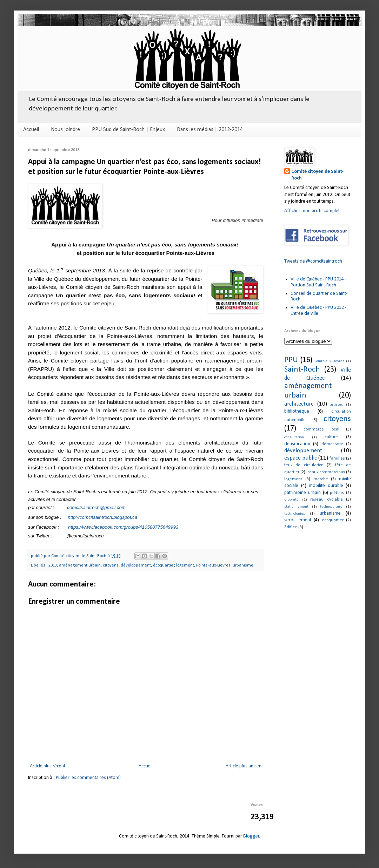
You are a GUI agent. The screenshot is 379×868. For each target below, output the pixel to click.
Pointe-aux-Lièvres (213, 565)
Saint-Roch (302, 370)
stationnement (296, 507)
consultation (294, 437)
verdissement (298, 520)
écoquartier (164, 565)
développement (136, 565)
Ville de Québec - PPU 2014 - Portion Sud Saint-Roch (318, 282)
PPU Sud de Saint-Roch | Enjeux (128, 130)
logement (185, 565)
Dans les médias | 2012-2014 (210, 130)
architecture (299, 404)
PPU (291, 360)
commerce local (321, 429)
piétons (337, 493)
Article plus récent (48, 766)
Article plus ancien (244, 766)
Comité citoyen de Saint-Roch (317, 175)
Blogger (251, 836)
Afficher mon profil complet (312, 211)
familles (337, 459)
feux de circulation (304, 465)
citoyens (111, 565)
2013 (53, 565)
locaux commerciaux (326, 472)
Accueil (31, 130)
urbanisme (243, 565)
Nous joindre (65, 130)
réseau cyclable (327, 500)
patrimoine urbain (302, 493)
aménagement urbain (80, 565)
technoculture (331, 507)
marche (321, 479)
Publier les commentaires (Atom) (88, 778)
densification (297, 444)
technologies (295, 514)
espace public (301, 458)
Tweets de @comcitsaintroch (313, 261)
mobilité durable (326, 486)
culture (331, 437)
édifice (291, 527)
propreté (291, 500)
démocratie (332, 444)
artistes (337, 405)
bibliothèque (297, 411)
